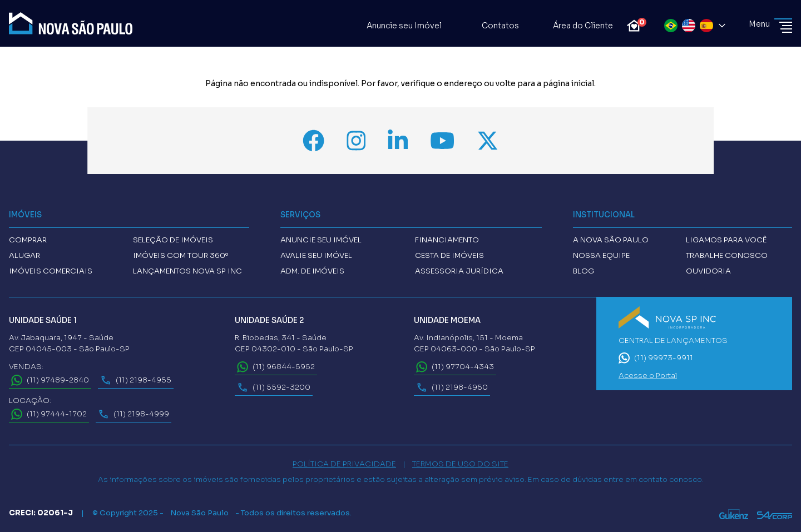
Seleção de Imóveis (173, 240)
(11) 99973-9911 (656, 358)
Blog (584, 271)
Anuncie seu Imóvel (397, 26)
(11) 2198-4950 (452, 387)
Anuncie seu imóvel (321, 240)
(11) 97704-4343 (455, 367)
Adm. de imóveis (312, 271)
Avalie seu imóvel (316, 255)
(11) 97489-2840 (50, 380)
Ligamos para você (726, 240)
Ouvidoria (708, 271)
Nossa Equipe (601, 255)
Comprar (28, 240)
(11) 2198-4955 (136, 380)
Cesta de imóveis (449, 255)
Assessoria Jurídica (459, 271)
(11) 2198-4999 (133, 414)
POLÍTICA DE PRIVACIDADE (344, 464)
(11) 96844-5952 (276, 367)
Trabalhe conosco (727, 255)
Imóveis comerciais (51, 271)
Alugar (24, 255)
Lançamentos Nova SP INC (187, 271)
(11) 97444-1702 (49, 414)
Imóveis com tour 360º (181, 255)
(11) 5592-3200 (274, 387)
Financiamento (447, 240)
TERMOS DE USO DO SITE (460, 464)
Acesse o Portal (648, 376)
